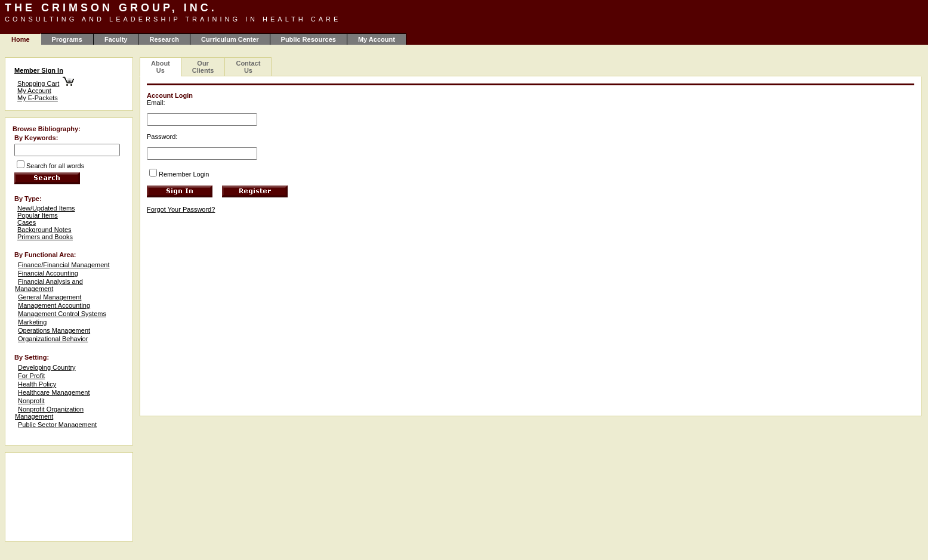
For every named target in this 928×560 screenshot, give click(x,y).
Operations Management (54, 330)
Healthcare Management (54, 392)
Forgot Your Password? (181, 209)
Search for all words (55, 166)
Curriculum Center (230, 39)
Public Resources (309, 39)
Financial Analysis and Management (49, 285)
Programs (67, 39)
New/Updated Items (46, 208)
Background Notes (44, 230)
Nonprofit (31, 401)
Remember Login (184, 174)
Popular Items (38, 215)
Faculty (116, 39)
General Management (50, 297)
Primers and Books (45, 237)
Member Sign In (39, 70)
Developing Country (47, 367)
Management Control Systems (62, 314)
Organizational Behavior (53, 339)
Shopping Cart (38, 83)
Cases (27, 222)
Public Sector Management (57, 425)
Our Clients (203, 67)
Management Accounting (54, 305)
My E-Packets (38, 98)
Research (164, 39)
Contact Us (248, 67)
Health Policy (37, 384)
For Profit (31, 376)
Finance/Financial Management (64, 265)
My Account (377, 39)
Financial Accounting (48, 273)
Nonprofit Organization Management (49, 413)
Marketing (32, 322)
